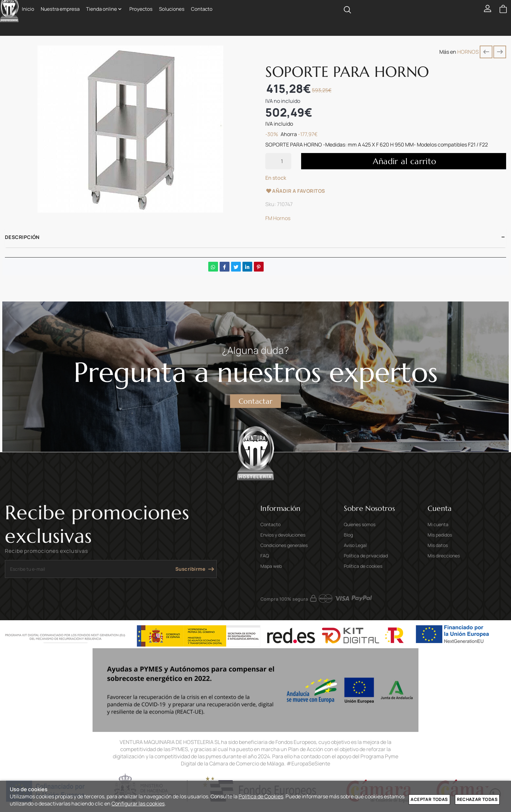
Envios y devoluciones (283, 535)
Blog (348, 535)
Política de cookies (363, 566)
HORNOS (468, 52)
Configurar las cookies (138, 804)
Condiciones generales (284, 545)
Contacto (270, 524)
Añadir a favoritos (295, 191)
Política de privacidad (366, 556)
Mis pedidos (440, 535)
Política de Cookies (261, 796)
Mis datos (438, 545)
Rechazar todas (477, 799)
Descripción (22, 237)
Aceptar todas (429, 799)
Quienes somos (360, 524)
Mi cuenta (438, 524)
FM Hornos (278, 218)
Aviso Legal (355, 545)
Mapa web (271, 566)
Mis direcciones (444, 556)
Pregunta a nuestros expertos (256, 372)
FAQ (265, 556)
